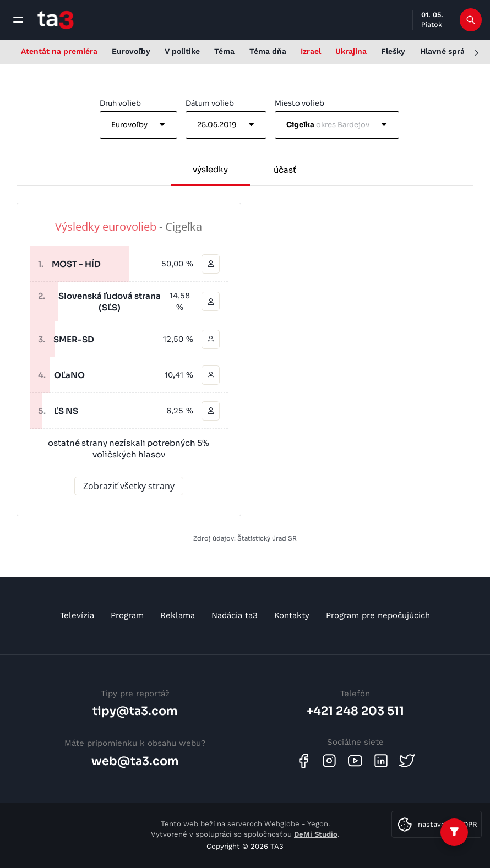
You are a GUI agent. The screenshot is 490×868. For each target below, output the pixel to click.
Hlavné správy (447, 51)
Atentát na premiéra (59, 51)
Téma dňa (268, 51)
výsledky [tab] (210, 169)
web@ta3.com (135, 761)
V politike (182, 51)
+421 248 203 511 (355, 711)
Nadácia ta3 (235, 615)
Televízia (77, 615)
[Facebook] (303, 761)
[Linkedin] (381, 761)
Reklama (178, 615)
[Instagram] (329, 761)
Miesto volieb (300, 103)
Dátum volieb (210, 103)
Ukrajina (351, 51)
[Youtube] (355, 761)
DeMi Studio (316, 834)
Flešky (393, 51)
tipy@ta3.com (135, 711)
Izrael (311, 51)
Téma (224, 51)
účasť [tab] (285, 170)
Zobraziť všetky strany (129, 485)
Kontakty (292, 615)
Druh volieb (120, 103)
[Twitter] (407, 761)
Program (127, 615)
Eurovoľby (131, 51)
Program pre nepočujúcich (378, 615)
